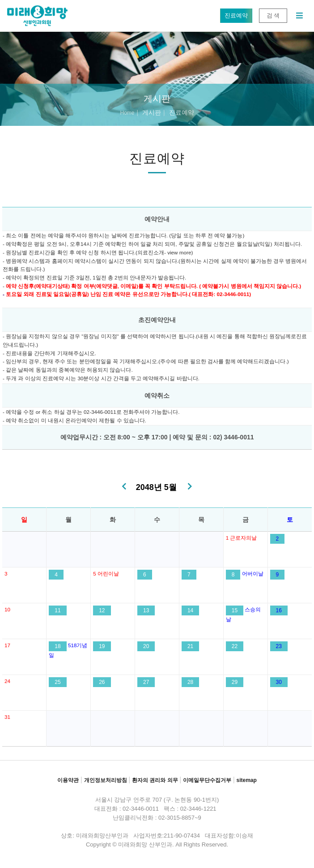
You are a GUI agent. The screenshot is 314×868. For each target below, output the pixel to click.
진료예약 (236, 15)
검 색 (273, 15)
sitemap (246, 780)
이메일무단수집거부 (207, 780)
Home (127, 113)
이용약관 (68, 780)
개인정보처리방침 (106, 780)
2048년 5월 (156, 487)
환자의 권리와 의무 (155, 780)
